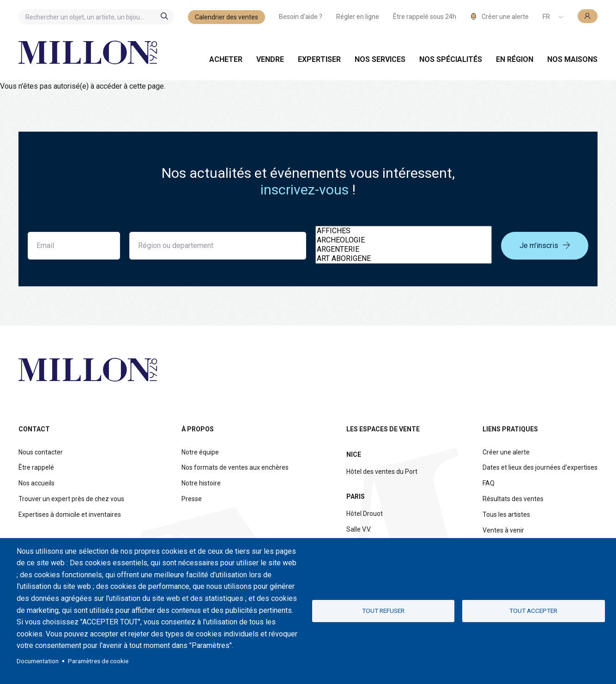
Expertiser (319, 59)
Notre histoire (201, 483)
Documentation (38, 661)
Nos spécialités (451, 59)
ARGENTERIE (404, 249)
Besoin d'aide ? (301, 17)
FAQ (489, 483)
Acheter (226, 59)
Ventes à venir (503, 530)
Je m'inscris (545, 245)
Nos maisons (572, 59)
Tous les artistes (506, 515)
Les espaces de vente (383, 429)
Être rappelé (36, 467)
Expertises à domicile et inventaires (70, 515)
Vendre (270, 59)
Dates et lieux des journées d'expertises (540, 467)
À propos (198, 429)
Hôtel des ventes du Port (382, 472)
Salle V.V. (359, 529)
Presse (192, 499)
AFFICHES (404, 231)
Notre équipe (200, 452)
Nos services (380, 59)
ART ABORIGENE (404, 259)
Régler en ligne (358, 17)
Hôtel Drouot (365, 514)
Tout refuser (383, 611)
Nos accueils (36, 483)
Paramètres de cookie (98, 661)
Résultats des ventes (513, 499)
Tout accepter (533, 611)
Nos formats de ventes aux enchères (235, 467)
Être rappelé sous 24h (425, 17)
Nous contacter (41, 452)
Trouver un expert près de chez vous (71, 499)
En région (515, 59)
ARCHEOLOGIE (404, 240)
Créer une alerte (506, 452)
